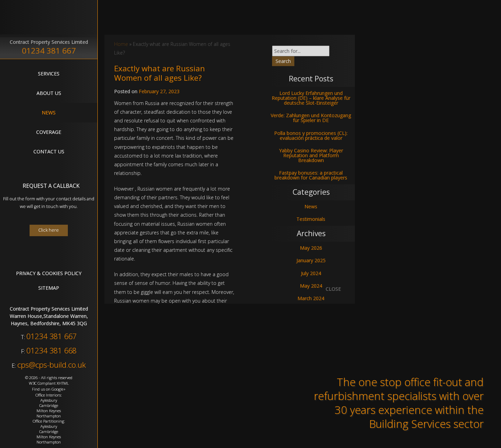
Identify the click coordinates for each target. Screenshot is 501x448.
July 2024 (311, 273)
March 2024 (311, 298)
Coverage (49, 132)
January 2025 (311, 260)
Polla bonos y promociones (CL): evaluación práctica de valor (311, 135)
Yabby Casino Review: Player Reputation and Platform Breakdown (311, 155)
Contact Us (49, 151)
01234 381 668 (51, 350)
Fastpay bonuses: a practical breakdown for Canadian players (311, 175)
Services (49, 74)
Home (121, 44)
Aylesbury (49, 400)
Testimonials (311, 219)
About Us (49, 93)
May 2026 (311, 248)
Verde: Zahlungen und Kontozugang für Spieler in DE (311, 118)
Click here (49, 230)
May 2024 (311, 286)
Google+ (59, 389)
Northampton (49, 416)
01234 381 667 (49, 51)
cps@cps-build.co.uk (52, 365)
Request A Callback (51, 186)
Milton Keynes (49, 411)
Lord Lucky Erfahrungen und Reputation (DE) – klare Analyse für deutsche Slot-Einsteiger (311, 98)
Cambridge (49, 405)
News (49, 113)
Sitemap (49, 288)
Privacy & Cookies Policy (49, 273)
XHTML (63, 383)
